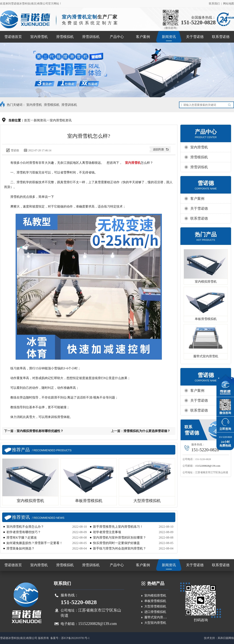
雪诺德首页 (13, 37)
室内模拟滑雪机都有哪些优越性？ (40, 431)
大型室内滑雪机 (155, 623)
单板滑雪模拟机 (206, 319)
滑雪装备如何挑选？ (20, 548)
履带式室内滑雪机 (206, 356)
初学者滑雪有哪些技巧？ (24, 532)
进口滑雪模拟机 (155, 612)
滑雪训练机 (91, 37)
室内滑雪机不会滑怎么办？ (25, 527)
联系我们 (214, 4)
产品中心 (117, 37)
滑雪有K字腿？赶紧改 (22, 538)
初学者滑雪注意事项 (107, 532)
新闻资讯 (169, 37)
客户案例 (143, 37)
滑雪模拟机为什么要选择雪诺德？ (147, 431)
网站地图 (229, 4)
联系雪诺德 (221, 37)
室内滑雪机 (39, 37)
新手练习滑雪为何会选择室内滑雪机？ (120, 548)
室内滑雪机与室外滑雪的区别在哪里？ (120, 538)
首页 (27, 120)
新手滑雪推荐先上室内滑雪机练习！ (118, 527)
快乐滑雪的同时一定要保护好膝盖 (116, 543)
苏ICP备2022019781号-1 (75, 638)
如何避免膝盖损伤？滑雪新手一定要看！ (35, 543)
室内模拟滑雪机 (206, 282)
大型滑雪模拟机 (155, 606)
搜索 (230, 105)
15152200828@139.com (208, 466)
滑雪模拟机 (65, 37)
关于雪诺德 (195, 37)
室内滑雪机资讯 (61, 120)
